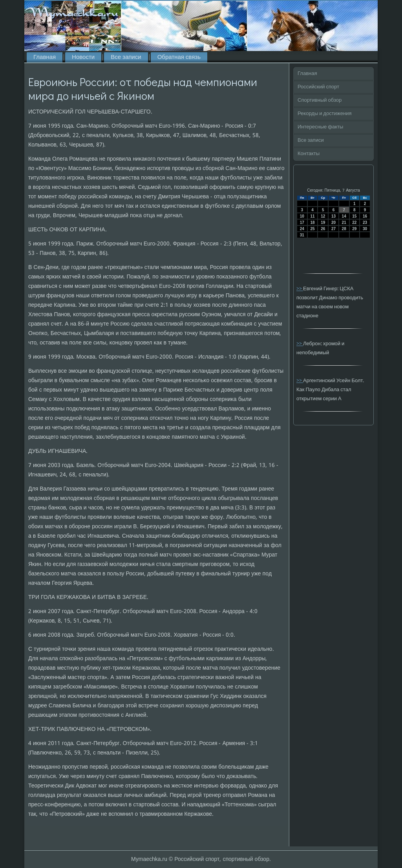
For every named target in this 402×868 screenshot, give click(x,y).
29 (354, 229)
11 (312, 216)
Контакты (309, 154)
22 (354, 222)
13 (333, 216)
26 (323, 229)
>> (300, 289)
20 (333, 222)
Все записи (126, 57)
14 (344, 216)
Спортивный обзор (320, 100)
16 (365, 216)
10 (302, 216)
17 (302, 222)
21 (344, 222)
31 (302, 235)
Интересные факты (320, 127)
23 (365, 222)
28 (344, 229)
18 (312, 222)
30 (365, 229)
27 (333, 229)
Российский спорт (318, 87)
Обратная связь (179, 57)
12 (323, 216)
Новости (83, 57)
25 (312, 229)
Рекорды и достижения (324, 114)
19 (323, 222)
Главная (45, 57)
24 (302, 229)
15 (354, 216)
